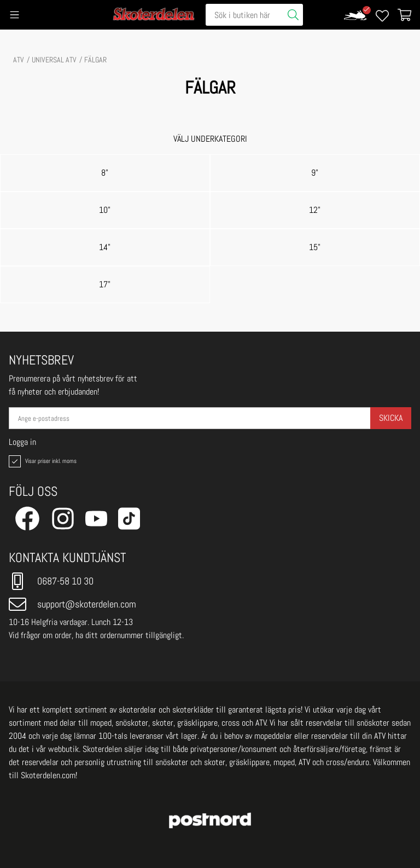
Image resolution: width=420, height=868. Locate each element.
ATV (19, 60)
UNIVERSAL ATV (54, 60)
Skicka (391, 418)
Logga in (22, 442)
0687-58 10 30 (51, 581)
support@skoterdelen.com (72, 604)
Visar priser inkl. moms (42, 461)
